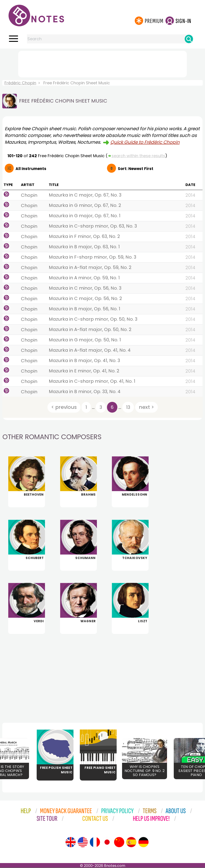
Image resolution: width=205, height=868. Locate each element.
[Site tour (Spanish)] (131, 842)
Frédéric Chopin (20, 83)
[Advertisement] (102, 63)
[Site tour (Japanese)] (107, 842)
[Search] (189, 39)
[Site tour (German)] (143, 842)
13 (128, 407)
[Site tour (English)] (71, 842)
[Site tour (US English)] (83, 842)
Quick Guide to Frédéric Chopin (145, 142)
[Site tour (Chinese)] (119, 842)
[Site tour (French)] (95, 842)
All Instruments (31, 169)
